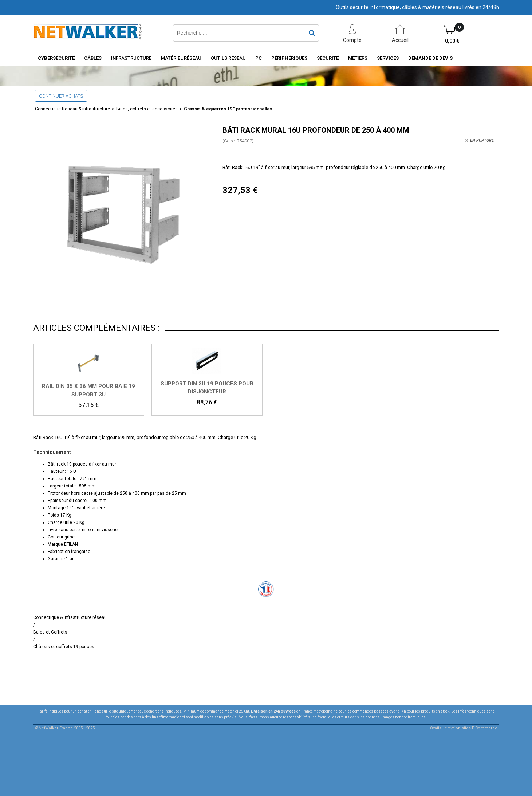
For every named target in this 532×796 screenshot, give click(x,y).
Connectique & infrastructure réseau (70, 617)
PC (259, 58)
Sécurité (328, 58)
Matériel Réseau (181, 58)
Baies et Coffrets (50, 632)
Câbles (93, 58)
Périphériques (289, 58)
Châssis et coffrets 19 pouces (64, 647)
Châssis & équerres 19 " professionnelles (228, 109)
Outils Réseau (228, 58)
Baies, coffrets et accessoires (147, 109)
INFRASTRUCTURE (131, 58)
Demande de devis (430, 58)
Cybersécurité (56, 58)
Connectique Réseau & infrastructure (72, 109)
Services (388, 58)
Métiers (358, 58)
